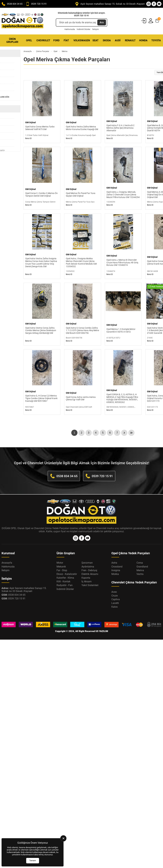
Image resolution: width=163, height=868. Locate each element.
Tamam (33, 860)
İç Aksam (87, 581)
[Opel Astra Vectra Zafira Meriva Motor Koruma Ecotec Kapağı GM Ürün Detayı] (83, 112)
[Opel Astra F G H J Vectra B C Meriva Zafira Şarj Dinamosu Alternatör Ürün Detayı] (123, 112)
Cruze (115, 596)
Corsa (140, 563)
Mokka (115, 574)
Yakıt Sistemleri (90, 585)
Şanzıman (87, 563)
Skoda (107, 40)
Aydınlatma (88, 567)
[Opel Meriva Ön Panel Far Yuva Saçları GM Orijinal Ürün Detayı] (83, 178)
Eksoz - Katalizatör (67, 574)
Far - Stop (62, 570)
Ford (56, 40)
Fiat (66, 40)
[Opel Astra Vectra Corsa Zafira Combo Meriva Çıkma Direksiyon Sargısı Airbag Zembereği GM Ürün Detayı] (42, 314)
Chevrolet (43, 40)
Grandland (142, 567)
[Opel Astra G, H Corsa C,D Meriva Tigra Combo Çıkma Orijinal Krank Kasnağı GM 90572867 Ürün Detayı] (42, 382)
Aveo (114, 592)
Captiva (116, 599)
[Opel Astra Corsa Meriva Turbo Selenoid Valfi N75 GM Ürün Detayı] (42, 112)
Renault (130, 40)
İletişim (95, 29)
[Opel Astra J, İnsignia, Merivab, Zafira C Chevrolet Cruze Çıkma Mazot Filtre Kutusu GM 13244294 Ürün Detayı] (123, 178)
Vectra (140, 574)
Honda (143, 40)
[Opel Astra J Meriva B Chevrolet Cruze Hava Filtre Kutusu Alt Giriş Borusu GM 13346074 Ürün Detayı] (123, 246)
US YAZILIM (102, 631)
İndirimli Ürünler (84, 29)
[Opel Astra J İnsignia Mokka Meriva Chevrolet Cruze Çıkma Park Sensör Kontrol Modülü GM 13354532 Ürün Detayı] (83, 246)
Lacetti (115, 603)
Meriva (140, 570)
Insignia (116, 570)
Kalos (115, 607)
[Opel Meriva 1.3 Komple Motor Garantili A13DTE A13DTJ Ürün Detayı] (123, 314)
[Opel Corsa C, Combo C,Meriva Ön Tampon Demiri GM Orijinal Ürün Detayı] (42, 178)
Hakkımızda (70, 29)
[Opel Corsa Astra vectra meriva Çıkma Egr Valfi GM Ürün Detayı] (83, 382)
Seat (96, 40)
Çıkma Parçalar (43, 51)
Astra (114, 563)
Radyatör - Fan (65, 585)
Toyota (156, 40)
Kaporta (86, 578)
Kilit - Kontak (63, 581)
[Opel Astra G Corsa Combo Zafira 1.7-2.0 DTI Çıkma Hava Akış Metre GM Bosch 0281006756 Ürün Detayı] (83, 314)
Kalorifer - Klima (65, 578)
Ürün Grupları (12, 40)
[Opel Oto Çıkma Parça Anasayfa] (22, 21)
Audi (118, 40)
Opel (29, 40)
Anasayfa (28, 51)
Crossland (117, 567)
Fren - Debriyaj (89, 570)
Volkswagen (81, 40)
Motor (60, 563)
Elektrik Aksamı (90, 574)
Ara (102, 22)
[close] (63, 838)
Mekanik (61, 567)
